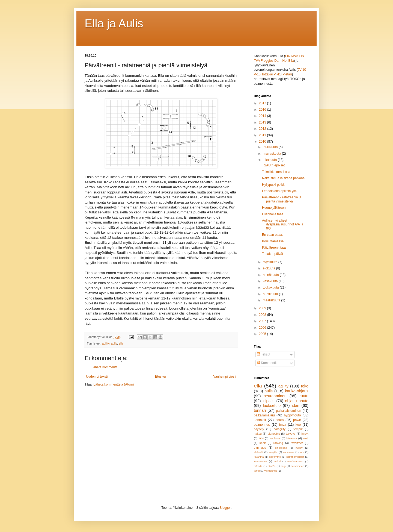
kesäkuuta (271, 281)
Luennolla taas (273, 214)
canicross (289, 452)
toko (305, 386)
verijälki (273, 452)
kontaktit (260, 420)
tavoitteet (297, 443)
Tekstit (264, 354)
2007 (263, 321)
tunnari (260, 410)
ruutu (304, 396)
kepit (263, 443)
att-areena (281, 448)
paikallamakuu (264, 415)
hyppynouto (292, 415)
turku (257, 471)
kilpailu (269, 401)
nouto (279, 420)
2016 (263, 110)
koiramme (275, 457)
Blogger (225, 508)
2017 (263, 103)
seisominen (298, 466)
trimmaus (260, 448)
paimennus (262, 425)
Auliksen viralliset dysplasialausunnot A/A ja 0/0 (283, 224)
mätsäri (258, 466)
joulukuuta (271, 147)
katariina (259, 457)
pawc (297, 420)
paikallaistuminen (288, 411)
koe (298, 425)
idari (295, 405)
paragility (280, 429)
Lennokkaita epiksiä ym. (279, 191)
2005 (263, 334)
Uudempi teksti (97, 377)
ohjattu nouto (297, 401)
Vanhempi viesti (225, 377)
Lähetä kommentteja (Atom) (114, 384)
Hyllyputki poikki (274, 185)
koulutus (275, 438)
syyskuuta (271, 262)
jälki (261, 438)
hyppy (299, 448)
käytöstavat (260, 461)
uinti (306, 438)
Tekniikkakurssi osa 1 (277, 172)
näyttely (259, 429)
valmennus (270, 471)
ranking (278, 443)
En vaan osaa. (273, 235)
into (302, 452)
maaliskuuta (272, 300)
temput (298, 429)
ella (121, 343)
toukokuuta (271, 287)
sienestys (274, 434)
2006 (263, 328)
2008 (263, 315)
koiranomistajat (295, 457)
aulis (114, 343)
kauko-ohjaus (297, 391)
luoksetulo (272, 405)
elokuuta (270, 268)
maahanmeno (295, 461)
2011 (263, 135)
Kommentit (267, 363)
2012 (263, 129)
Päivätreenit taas (274, 248)
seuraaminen (275, 396)
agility (106, 343)
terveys (291, 434)
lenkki (277, 461)
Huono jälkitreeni (274, 208)
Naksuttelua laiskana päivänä (283, 178)
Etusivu (160, 377)
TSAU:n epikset (273, 165)
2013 (263, 122)
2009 (263, 308)
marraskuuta (272, 154)
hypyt (305, 434)
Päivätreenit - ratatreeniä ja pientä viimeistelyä (282, 199)
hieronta (292, 438)
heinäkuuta (271, 275)
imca (283, 425)
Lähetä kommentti (104, 367)
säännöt (258, 452)
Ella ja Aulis (114, 23)
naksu (258, 434)
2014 (263, 116)
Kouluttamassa (273, 241)
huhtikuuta (271, 294)
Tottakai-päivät (273, 254)
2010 (263, 142)
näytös (272, 466)
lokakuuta (270, 160)
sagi (283, 466)
